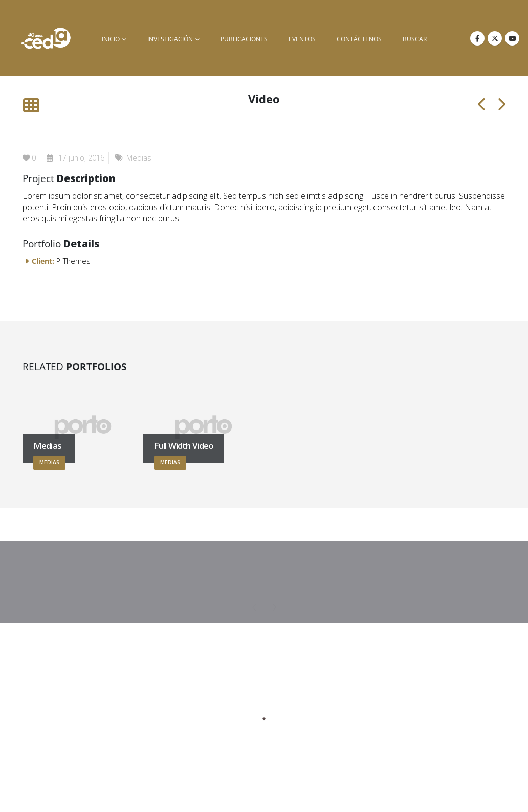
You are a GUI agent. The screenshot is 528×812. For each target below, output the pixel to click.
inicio (111, 39)
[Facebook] (477, 38)
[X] (495, 38)
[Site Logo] (46, 38)
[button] (31, 106)
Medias (139, 158)
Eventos (302, 39)
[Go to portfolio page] (83, 427)
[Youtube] (512, 38)
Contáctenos (359, 39)
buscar (415, 39)
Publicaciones (244, 39)
